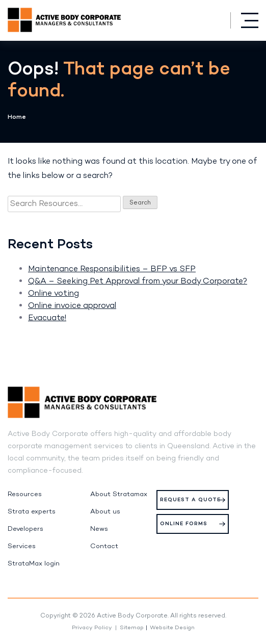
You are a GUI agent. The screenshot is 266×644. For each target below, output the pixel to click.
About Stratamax (119, 495)
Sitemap (132, 628)
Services (22, 547)
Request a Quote (190, 500)
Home (17, 117)
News (99, 529)
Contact (104, 547)
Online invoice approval (72, 306)
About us (105, 512)
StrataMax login (34, 564)
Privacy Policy (92, 628)
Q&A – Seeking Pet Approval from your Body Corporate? (138, 281)
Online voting (54, 294)
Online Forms (184, 524)
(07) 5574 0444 (216, 20)
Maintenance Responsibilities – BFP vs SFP (112, 269)
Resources (25, 495)
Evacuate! (47, 318)
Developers (25, 529)
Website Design (172, 628)
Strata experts (32, 512)
